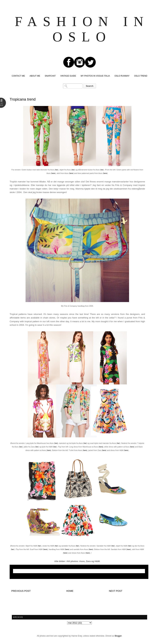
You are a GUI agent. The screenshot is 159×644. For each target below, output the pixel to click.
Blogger (118, 636)
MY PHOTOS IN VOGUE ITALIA (95, 76)
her (57, 170)
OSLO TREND (141, 76)
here (53, 173)
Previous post (21, 591)
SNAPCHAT (50, 76)
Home (70, 591)
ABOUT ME (35, 76)
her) (56, 443)
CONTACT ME (18, 76)
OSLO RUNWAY (122, 76)
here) (101, 447)
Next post (116, 591)
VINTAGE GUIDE (68, 76)
